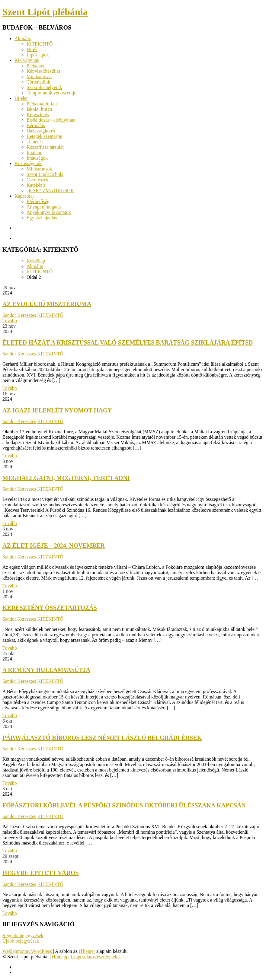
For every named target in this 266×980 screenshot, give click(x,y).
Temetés (35, 142)
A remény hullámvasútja (46, 670)
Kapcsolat (24, 196)
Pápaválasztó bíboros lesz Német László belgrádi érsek (102, 738)
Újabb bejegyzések (21, 941)
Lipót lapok (38, 55)
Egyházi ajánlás (42, 218)
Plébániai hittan (42, 104)
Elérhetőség (38, 201)
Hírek (32, 49)
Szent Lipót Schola (45, 174)
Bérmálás (36, 125)
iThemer (87, 951)
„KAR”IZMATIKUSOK (50, 191)
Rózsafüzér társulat (45, 147)
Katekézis (36, 185)
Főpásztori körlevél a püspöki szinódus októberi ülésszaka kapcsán (124, 805)
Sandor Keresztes (19, 315)
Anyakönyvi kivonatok (49, 212)
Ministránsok (39, 169)
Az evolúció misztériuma (47, 304)
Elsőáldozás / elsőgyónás (51, 120)
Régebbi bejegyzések (23, 935)
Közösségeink (28, 163)
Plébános (35, 66)
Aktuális (23, 38)
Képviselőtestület (43, 71)
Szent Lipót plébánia (45, 12)
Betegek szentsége (44, 136)
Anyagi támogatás (44, 207)
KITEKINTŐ (40, 44)
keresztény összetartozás (50, 608)
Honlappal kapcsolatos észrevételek (86, 957)
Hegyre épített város (41, 873)
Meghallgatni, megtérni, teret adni (66, 478)
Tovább (10, 321)
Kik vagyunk (27, 60)
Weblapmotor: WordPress (27, 951)
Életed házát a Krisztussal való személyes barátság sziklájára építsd (128, 342)
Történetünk (38, 82)
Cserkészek (38, 180)
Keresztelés (38, 115)
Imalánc (34, 153)
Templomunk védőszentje (51, 93)
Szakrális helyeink (44, 87)
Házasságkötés (41, 131)
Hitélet (21, 98)
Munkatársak (39, 76)
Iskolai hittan (39, 109)
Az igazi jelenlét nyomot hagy (57, 410)
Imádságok (37, 158)
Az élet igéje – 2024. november (54, 546)
